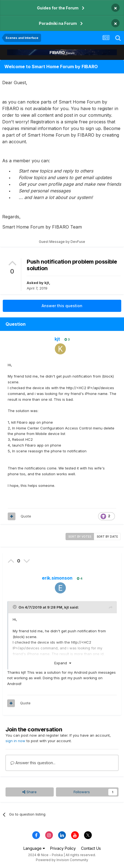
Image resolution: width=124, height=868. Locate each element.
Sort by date (107, 537)
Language (34, 848)
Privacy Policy (63, 848)
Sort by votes (80, 537)
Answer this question (62, 306)
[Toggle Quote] (15, 607)
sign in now (15, 741)
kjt (47, 283)
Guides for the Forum (58, 8)
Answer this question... (33, 763)
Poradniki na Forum (58, 23)
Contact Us (91, 848)
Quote (26, 516)
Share (29, 792)
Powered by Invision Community (62, 860)
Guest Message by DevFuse (62, 242)
